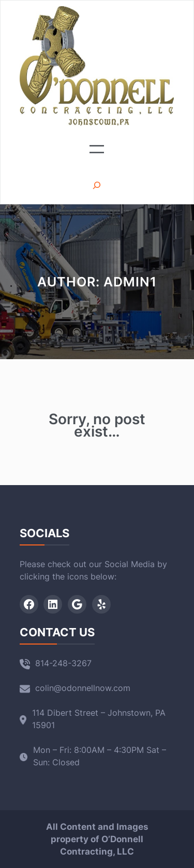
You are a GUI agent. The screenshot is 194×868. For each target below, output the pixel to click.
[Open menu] (97, 149)
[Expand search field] (97, 186)
